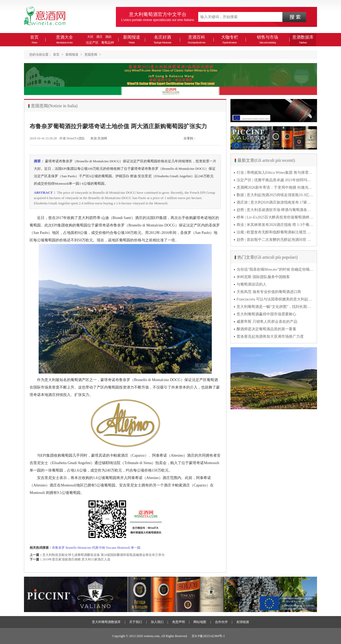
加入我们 (157, 622)
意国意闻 (91, 55)
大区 (90, 37)
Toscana (111, 548)
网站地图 (200, 622)
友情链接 (243, 622)
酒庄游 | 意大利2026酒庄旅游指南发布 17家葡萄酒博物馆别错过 (275, 202)
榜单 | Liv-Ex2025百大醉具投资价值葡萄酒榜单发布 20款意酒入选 (275, 217)
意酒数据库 (303, 39)
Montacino (84, 548)
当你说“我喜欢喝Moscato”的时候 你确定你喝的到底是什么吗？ (275, 269)
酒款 (108, 37)
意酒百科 (197, 39)
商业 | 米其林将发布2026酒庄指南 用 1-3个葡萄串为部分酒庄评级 (275, 225)
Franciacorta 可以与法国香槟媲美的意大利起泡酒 (275, 299)
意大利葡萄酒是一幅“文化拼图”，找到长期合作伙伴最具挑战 (275, 307)
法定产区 (92, 43)
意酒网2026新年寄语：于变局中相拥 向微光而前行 (275, 187)
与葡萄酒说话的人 (251, 284)
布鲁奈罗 (58, 548)
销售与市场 (267, 39)
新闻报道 (132, 39)
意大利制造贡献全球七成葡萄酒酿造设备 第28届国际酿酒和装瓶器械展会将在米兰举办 (103, 555)
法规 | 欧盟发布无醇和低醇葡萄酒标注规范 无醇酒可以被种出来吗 (275, 232)
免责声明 (178, 622)
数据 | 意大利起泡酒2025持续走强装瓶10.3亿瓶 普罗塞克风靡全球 (275, 195)
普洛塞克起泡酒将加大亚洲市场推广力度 (270, 337)
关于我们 (136, 622)
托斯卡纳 (99, 548)
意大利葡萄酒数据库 (106, 622)
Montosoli (123, 548)
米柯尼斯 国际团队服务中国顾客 (263, 277)
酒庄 (99, 37)
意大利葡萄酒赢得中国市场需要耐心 (266, 314)
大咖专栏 (230, 39)
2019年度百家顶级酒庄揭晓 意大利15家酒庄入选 (76, 559)
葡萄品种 (108, 43)
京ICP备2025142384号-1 (208, 636)
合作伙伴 (221, 622)
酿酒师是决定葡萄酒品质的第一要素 (266, 329)
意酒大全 (64, 39)
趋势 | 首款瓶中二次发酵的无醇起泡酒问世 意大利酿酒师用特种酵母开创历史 (275, 240)
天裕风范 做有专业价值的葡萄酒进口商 (269, 292)
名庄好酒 (162, 39)
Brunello (71, 548)
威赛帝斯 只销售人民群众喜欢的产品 (267, 322)
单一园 (136, 548)
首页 (34, 39)
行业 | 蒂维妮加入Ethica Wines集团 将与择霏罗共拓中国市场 (275, 173)
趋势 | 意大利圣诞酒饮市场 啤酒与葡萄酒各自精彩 (275, 210)
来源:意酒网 (99, 138)
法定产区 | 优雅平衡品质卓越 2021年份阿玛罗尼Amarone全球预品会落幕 (275, 180)
